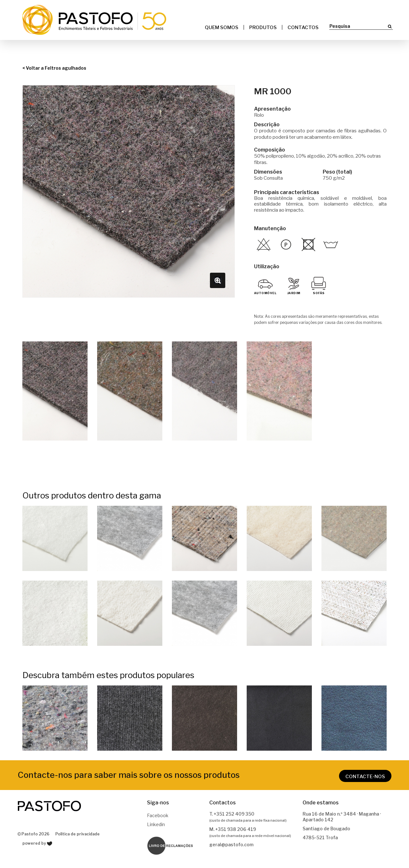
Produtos (263, 27)
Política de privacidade (77, 834)
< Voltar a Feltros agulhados (54, 68)
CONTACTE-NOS (365, 777)
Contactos (303, 27)
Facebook (158, 815)
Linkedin (156, 824)
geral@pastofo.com (231, 845)
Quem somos (222, 27)
